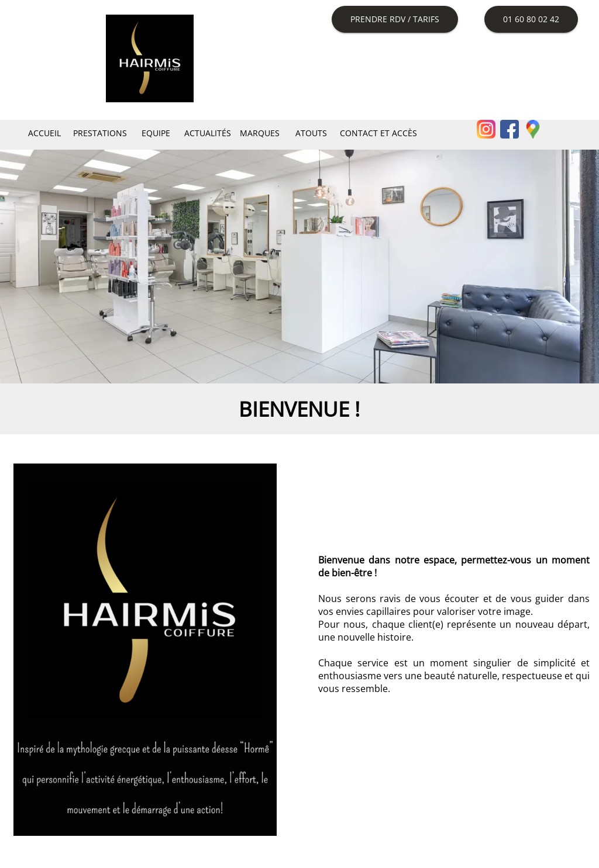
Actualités (208, 133)
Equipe (156, 133)
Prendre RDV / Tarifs (395, 19)
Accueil (44, 133)
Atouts (311, 133)
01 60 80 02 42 (531, 19)
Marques (260, 133)
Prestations (100, 133)
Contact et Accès (378, 133)
